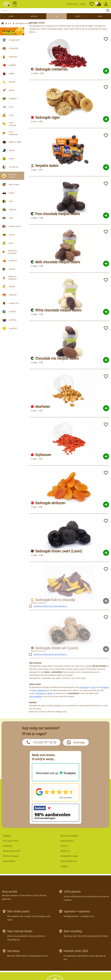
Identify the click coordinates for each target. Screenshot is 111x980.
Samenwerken (9, 861)
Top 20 (78, 16)
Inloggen (64, 866)
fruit (10, 23)
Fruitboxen (8, 846)
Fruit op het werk (10, 841)
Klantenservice (67, 841)
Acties (11, 16)
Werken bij (65, 851)
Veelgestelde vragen (69, 856)
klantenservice (73, 4)
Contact (64, 846)
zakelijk (83, 4)
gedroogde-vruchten (23, 23)
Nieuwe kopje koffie (12, 851)
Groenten (34, 16)
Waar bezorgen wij (69, 861)
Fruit (57, 16)
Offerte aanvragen (11, 856)
